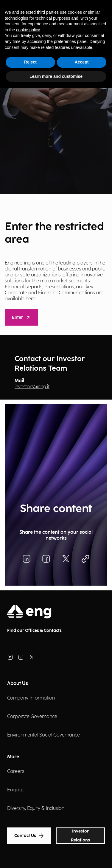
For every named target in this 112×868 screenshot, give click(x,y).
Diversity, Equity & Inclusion (36, 809)
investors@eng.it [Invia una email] (32, 387)
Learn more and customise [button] (56, 76)
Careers (16, 772)
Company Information (31, 698)
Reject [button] (30, 62)
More (13, 757)
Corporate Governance (32, 717)
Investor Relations (80, 836)
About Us (18, 684)
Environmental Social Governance (43, 735)
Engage (16, 790)
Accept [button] (82, 62)
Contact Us (29, 836)
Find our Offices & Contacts (34, 631)
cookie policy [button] (28, 30)
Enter (21, 318)
